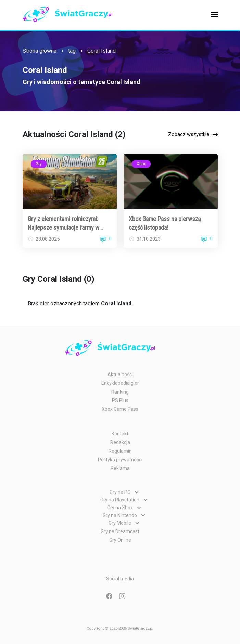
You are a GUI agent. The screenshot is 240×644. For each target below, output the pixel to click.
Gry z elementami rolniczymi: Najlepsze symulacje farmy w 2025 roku (64, 223)
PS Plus (120, 400)
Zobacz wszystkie (189, 134)
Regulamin (120, 451)
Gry (39, 164)
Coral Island (102, 51)
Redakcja (120, 442)
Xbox (141, 164)
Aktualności (120, 374)
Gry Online (120, 540)
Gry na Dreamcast (120, 531)
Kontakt (120, 434)
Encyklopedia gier (120, 383)
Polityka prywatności (120, 460)
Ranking (120, 392)
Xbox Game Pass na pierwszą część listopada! (165, 223)
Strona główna (40, 51)
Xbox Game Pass (120, 409)
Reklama (120, 468)
